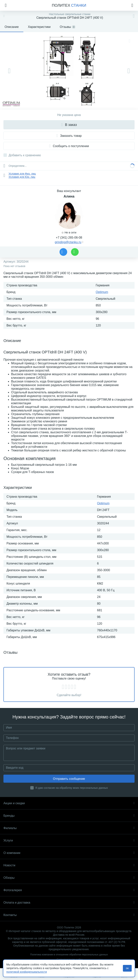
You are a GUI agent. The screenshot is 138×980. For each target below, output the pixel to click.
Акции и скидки (69, 803)
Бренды (69, 816)
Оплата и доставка (69, 903)
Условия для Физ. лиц (22, 174)
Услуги (69, 840)
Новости (69, 865)
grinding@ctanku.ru (68, 242)
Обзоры (69, 878)
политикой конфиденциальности (27, 972)
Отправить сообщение (69, 779)
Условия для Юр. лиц (22, 177)
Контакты (69, 915)
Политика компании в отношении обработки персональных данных (69, 954)
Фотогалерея (69, 890)
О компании (69, 853)
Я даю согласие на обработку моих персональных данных (72, 788)
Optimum (102, 292)
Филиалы (69, 828)
